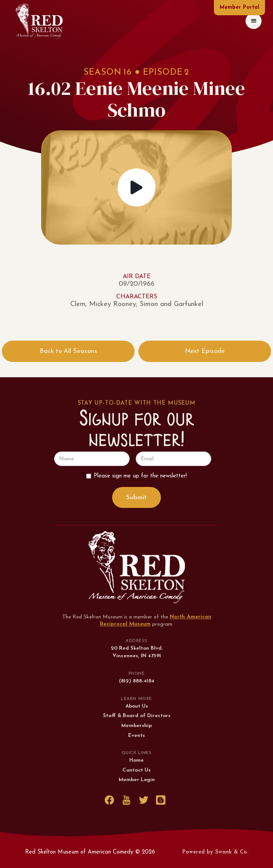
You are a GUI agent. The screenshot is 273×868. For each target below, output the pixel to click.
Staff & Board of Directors (137, 716)
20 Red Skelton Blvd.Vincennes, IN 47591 (137, 652)
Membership (136, 726)
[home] (39, 21)
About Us (137, 706)
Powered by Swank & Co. (215, 852)
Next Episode (205, 351)
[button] (254, 21)
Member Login (137, 780)
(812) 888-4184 (137, 681)
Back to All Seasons (68, 351)
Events (136, 736)
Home (136, 760)
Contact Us (136, 770)
